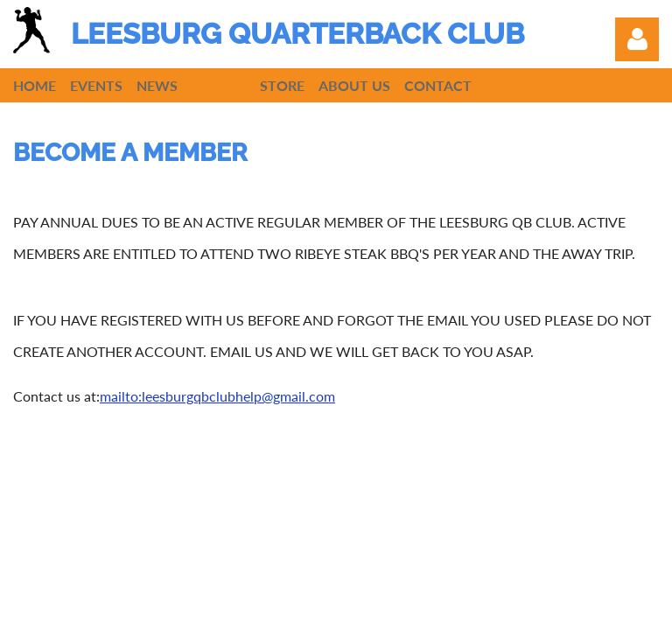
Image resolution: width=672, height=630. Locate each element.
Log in (637, 39)
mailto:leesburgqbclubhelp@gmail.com (217, 396)
